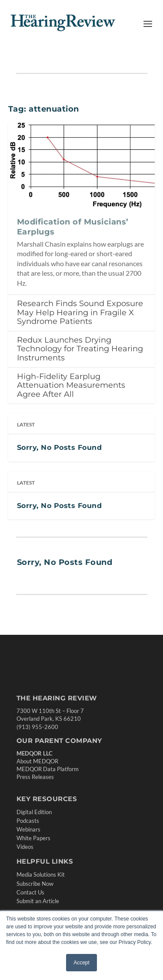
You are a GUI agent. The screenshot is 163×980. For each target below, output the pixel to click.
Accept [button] (81, 963)
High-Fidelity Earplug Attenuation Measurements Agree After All (71, 385)
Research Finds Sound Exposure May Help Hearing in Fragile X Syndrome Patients (80, 312)
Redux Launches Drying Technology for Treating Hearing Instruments (80, 349)
